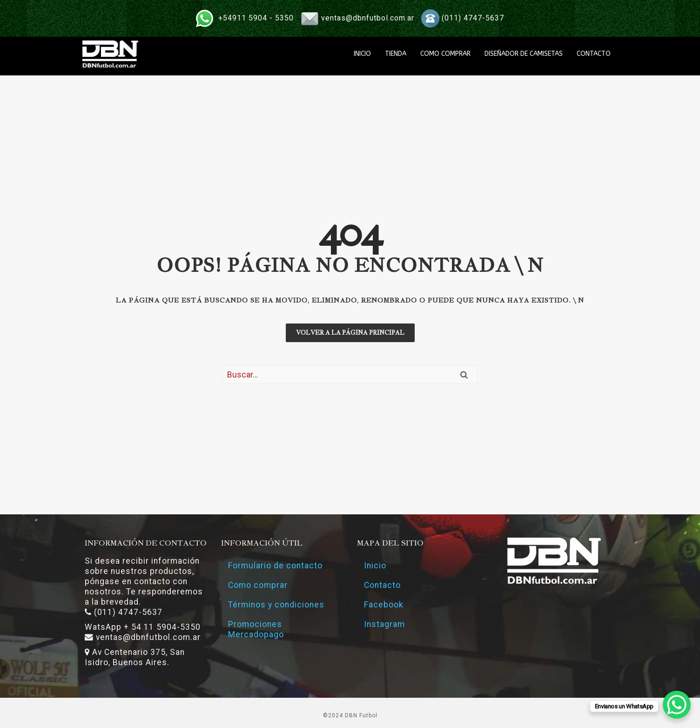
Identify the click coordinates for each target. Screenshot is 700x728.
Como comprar (258, 585)
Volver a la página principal (350, 333)
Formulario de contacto (275, 566)
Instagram (384, 624)
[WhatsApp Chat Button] (677, 705)
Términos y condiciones (276, 605)
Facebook (384, 605)
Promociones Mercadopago (256, 629)
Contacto (382, 585)
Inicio (375, 566)
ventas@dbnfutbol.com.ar (368, 18)
